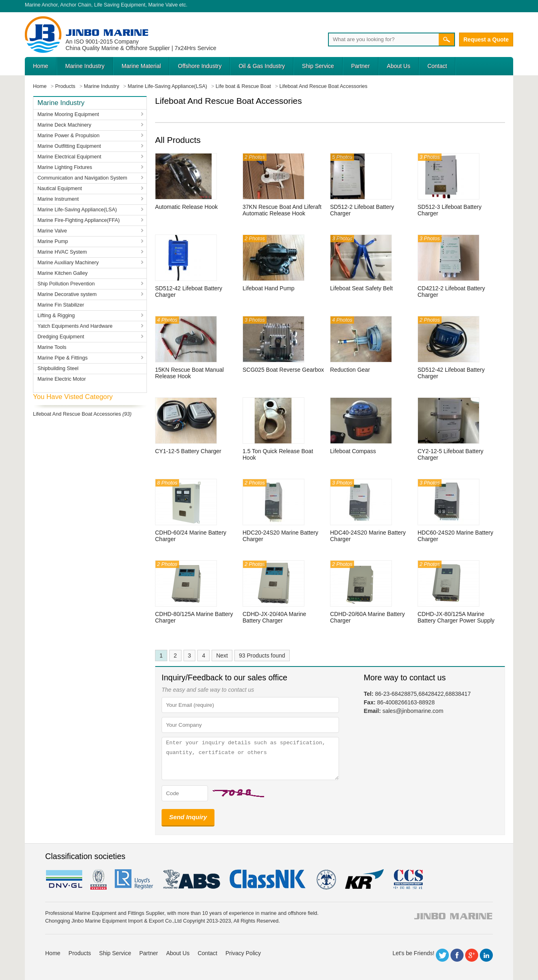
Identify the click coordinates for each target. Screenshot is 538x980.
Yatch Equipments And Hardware (75, 326)
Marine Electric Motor (62, 379)
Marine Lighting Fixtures (65, 167)
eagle (192, 879)
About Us (399, 66)
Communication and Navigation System (82, 178)
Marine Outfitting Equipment (69, 146)
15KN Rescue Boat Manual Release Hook (189, 373)
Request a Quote (486, 39)
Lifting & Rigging (56, 316)
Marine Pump (53, 241)
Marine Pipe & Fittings (62, 358)
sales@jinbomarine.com (413, 711)
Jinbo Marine (107, 32)
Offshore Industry (200, 66)
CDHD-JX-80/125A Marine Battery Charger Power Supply (456, 617)
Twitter (442, 955)
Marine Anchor (41, 5)
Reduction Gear (350, 370)
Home (40, 66)
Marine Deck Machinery (64, 125)
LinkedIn (486, 955)
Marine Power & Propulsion (69, 136)
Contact (437, 66)
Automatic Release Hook (186, 207)
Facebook (457, 955)
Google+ (472, 955)
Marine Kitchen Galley (62, 273)
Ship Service (318, 66)
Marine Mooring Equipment (68, 114)
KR (364, 879)
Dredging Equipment (61, 337)
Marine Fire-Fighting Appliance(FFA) (79, 220)
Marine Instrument (58, 199)
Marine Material (141, 66)
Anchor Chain (76, 5)
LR (134, 879)
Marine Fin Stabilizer (61, 305)
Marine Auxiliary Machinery (68, 263)
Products (80, 953)
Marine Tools (52, 347)
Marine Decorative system (67, 294)
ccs (408, 879)
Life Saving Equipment (120, 5)
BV (98, 879)
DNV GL (64, 879)
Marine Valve (163, 5)
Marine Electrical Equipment (69, 157)
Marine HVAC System (62, 252)
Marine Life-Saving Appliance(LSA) (77, 210)
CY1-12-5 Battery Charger (188, 451)
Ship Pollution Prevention (66, 284)
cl (268, 879)
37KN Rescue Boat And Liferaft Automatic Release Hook (282, 210)
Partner (361, 66)
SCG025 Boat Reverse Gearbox (283, 370)
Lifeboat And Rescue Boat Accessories (77, 414)
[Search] (383, 39)
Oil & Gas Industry (262, 66)
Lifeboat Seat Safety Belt (361, 288)
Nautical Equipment (60, 189)
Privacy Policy (243, 953)
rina (326, 879)
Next (222, 656)
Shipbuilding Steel (58, 368)
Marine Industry (85, 66)
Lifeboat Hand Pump (269, 288)
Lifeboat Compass (353, 451)
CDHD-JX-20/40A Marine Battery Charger (274, 617)
